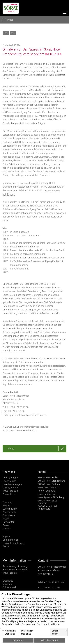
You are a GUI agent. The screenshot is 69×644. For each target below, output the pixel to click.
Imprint (6, 536)
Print (6, 33)
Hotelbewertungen (12, 484)
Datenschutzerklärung (48, 624)
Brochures (8, 581)
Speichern (18, 640)
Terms (6, 546)
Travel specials (10, 491)
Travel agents (10, 573)
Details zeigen (55, 632)
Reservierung (9, 481)
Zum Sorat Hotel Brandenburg (21, 430)
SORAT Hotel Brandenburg (51, 481)
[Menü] (64, 13)
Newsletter (8, 522)
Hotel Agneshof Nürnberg (51, 497)
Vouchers (8, 584)
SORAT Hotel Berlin (48, 477)
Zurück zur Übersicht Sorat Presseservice (27, 427)
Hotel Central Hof (47, 494)
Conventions (9, 494)
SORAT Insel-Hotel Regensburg (47, 508)
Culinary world (10, 587)
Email (13, 33)
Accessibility (9, 512)
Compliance (9, 515)
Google (5, 613)
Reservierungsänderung (15, 566)
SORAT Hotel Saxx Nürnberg (47, 502)
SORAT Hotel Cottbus (49, 484)
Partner (6, 505)
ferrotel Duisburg (46, 491)
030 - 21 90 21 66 (51, 588)
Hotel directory (10, 478)
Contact (7, 529)
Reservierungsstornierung (16, 570)
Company (8, 502)
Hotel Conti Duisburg (48, 487)
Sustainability (10, 509)
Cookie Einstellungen (13, 543)
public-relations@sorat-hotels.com (28, 415)
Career (6, 525)
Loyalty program (11, 488)
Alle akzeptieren (49, 640)
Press (11, 449)
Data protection (11, 540)
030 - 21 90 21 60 (20, 407)
